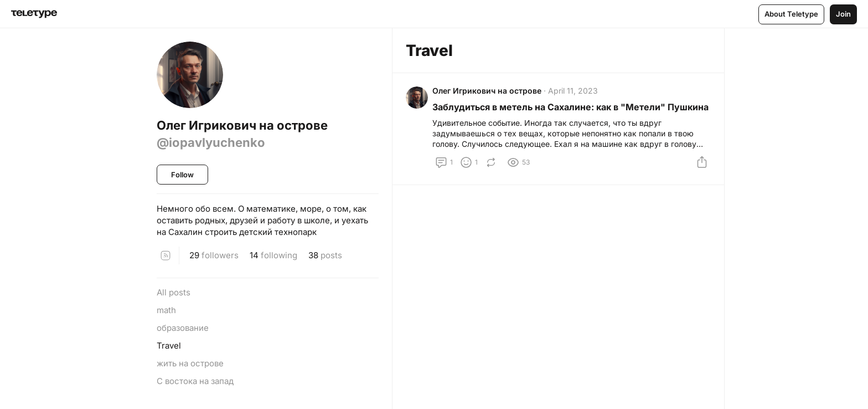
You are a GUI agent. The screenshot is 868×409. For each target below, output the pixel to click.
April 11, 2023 (573, 91)
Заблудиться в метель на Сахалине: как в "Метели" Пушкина (570, 107)
